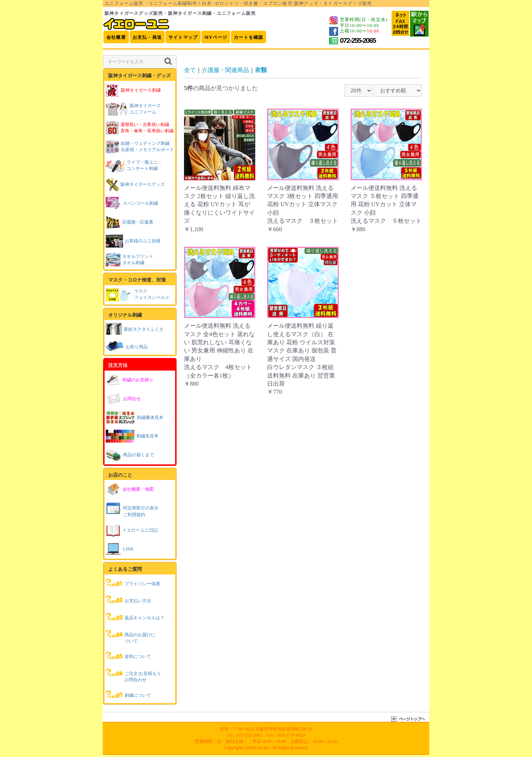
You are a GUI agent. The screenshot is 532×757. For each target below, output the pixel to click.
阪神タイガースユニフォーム (133, 109)
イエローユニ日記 (132, 530)
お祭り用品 (127, 346)
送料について (128, 656)
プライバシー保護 (133, 583)
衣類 (261, 70)
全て (190, 70)
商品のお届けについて (131, 636)
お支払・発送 (147, 37)
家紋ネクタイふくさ (135, 329)
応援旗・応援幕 (129, 222)
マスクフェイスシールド (138, 295)
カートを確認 (248, 37)
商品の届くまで (130, 455)
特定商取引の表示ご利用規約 (132, 509)
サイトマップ (183, 37)
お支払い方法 (128, 600)
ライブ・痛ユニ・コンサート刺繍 (134, 166)
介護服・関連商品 (225, 70)
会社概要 (116, 37)
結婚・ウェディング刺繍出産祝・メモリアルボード (140, 147)
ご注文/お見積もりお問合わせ (133, 675)
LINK (120, 549)
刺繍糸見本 (132, 436)
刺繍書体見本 (134, 417)
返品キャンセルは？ (135, 617)
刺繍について (128, 695)
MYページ (216, 37)
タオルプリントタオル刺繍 (129, 260)
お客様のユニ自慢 (133, 241)
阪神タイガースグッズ (135, 185)
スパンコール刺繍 (132, 203)
